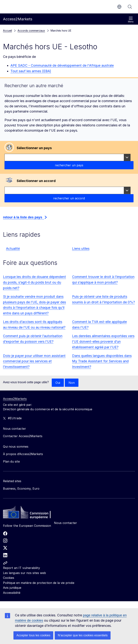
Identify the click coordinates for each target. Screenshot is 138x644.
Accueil (7, 31)
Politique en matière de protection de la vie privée (39, 583)
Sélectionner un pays (34, 148)
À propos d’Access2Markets (23, 454)
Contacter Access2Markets (23, 436)
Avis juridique (12, 588)
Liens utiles (81, 249)
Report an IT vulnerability (21, 568)
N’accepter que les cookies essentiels (83, 635)
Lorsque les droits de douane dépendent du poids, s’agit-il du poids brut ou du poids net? (34, 282)
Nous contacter (65, 523)
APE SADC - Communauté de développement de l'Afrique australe (62, 65)
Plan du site (11, 461)
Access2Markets (15, 399)
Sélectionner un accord (36, 181)
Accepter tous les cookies (33, 635)
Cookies (9, 578)
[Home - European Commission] (30, 513)
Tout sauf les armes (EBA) (31, 71)
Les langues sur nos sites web (24, 573)
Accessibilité (12, 593)
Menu (131, 20)
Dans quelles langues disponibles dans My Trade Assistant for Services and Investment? (102, 361)
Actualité (13, 249)
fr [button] (119, 7)
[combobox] (68, 158)
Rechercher (130, 7)
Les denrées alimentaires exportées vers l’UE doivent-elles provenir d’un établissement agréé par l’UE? (103, 342)
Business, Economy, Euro (21, 489)
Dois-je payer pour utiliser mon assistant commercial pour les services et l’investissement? (34, 361)
